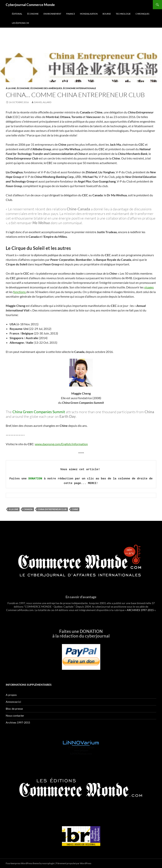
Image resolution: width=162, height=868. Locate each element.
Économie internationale (80, 88)
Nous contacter (15, 716)
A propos (11, 695)
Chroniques (142, 14)
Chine (75, 509)
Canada (28, 509)
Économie (33, 14)
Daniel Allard (43, 102)
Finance (71, 14)
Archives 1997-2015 (18, 722)
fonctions (20, 292)
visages (149, 287)
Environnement (52, 14)
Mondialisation (89, 14)
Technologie (123, 14)
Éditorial (17, 14)
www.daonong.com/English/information (61, 444)
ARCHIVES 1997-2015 (140, 610)
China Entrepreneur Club (52, 509)
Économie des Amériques (46, 88)
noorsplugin (48, 863)
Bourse (107, 14)
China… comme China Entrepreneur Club (75, 95)
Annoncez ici (13, 702)
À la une (11, 88)
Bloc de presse (14, 709)
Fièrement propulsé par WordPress (74, 863)
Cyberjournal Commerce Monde (30, 5)
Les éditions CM (20, 23)
